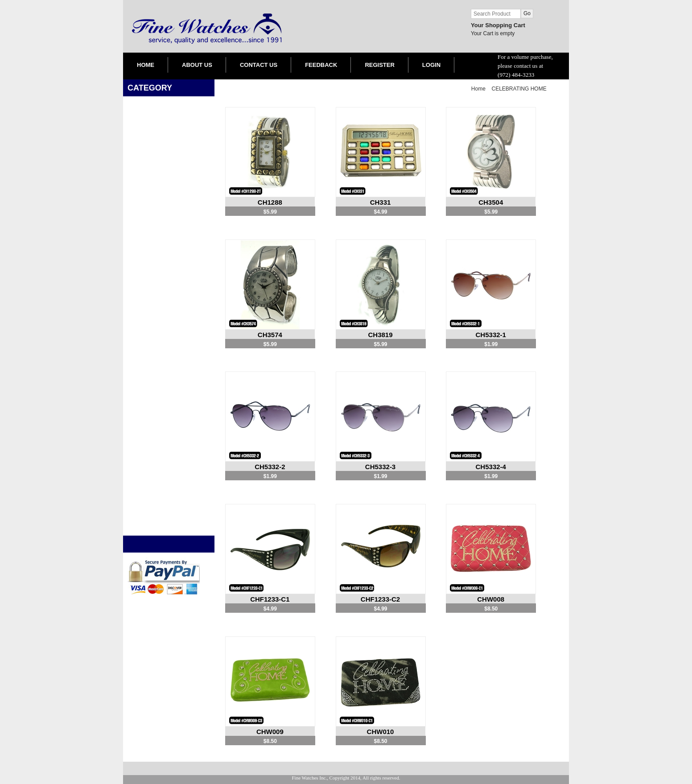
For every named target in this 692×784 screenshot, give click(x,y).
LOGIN (431, 65)
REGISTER (379, 65)
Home (478, 89)
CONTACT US (259, 65)
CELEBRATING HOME (519, 89)
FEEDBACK (321, 65)
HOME (146, 65)
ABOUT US (197, 65)
